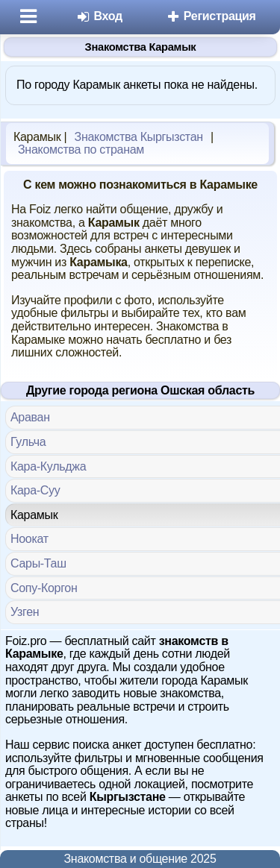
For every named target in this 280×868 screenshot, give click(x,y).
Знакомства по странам (81, 150)
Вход (99, 16)
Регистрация (211, 16)
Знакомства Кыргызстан (139, 137)
